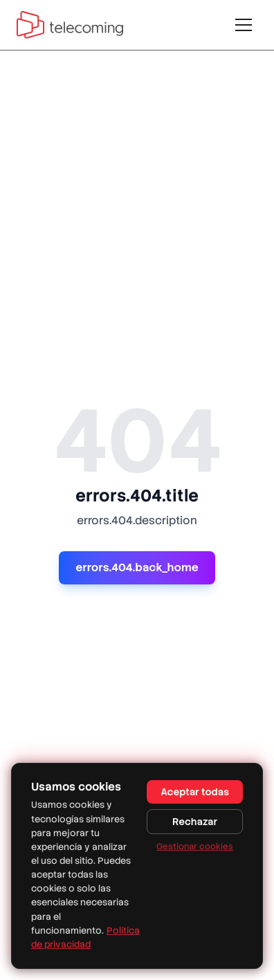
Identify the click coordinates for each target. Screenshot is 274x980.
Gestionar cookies (195, 847)
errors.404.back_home (137, 567)
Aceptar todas (195, 792)
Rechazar (195, 822)
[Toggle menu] (244, 25)
